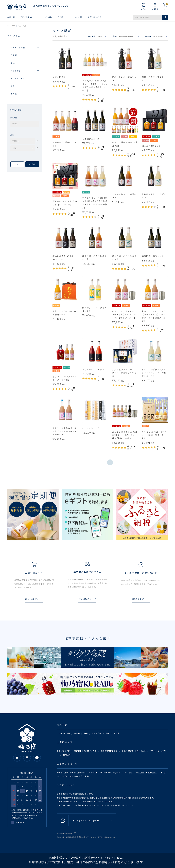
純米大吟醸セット (61, 77)
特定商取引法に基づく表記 (85, 751)
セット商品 (47, 17)
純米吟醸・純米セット (153, 256)
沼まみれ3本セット (151, 146)
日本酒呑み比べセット (93, 139)
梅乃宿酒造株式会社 (65, 833)
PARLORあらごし (28, 17)
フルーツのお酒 (75, 17)
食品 (107, 733)
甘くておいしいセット (93, 369)
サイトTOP (11, 26)
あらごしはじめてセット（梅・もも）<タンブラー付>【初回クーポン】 (124, 314)
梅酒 (86, 733)
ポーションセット (91, 428)
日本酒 (60, 17)
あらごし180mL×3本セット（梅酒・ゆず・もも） (154, 435)
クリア (17, 164)
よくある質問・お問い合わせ (134, 751)
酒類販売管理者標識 (109, 751)
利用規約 (67, 755)
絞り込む (32, 164)
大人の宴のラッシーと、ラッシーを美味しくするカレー (124, 373)
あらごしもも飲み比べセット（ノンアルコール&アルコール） (65, 431)
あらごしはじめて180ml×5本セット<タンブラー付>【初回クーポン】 (125, 435)
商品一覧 (11, 17)
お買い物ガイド (94, 17)
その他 (116, 733)
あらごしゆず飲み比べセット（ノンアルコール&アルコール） (154, 373)
